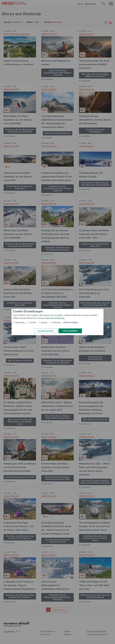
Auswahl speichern (46, 331)
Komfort (33, 322)
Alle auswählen (70, 331)
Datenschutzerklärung (55, 318)
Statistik (44, 322)
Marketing (56, 322)
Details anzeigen (71, 322)
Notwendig (20, 322)
